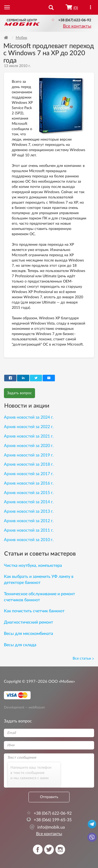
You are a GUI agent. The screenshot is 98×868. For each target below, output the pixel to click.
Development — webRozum (24, 707)
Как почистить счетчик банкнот (34, 611)
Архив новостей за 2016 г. (29, 483)
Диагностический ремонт (28, 622)
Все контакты (77, 26)
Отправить (49, 797)
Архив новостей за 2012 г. (29, 521)
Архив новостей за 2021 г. (29, 436)
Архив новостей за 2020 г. (29, 446)
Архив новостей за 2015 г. (29, 493)
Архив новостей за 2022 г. (29, 427)
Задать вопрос (19, 393)
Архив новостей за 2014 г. (29, 502)
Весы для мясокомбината (28, 634)
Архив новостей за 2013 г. (29, 511)
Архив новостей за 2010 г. (29, 540)
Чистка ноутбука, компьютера (33, 566)
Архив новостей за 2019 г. (29, 455)
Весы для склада (20, 645)
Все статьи (83, 659)
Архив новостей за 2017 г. (29, 474)
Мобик (21, 38)
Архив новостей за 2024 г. (29, 417)
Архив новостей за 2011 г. (29, 530)
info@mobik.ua (47, 827)
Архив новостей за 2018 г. (29, 464)
